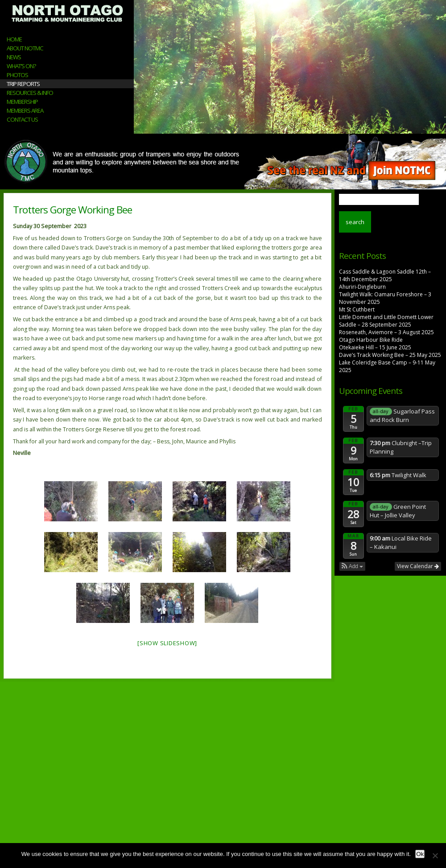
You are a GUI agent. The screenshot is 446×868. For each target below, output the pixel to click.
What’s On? (21, 66)
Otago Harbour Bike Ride (371, 340)
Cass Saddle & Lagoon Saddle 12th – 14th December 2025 (385, 275)
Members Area (25, 111)
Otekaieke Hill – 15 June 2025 (375, 347)
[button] (352, 566)
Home (14, 39)
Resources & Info (30, 93)
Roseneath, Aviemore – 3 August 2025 (386, 332)
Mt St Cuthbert (357, 309)
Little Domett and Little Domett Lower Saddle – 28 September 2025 (386, 321)
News (14, 57)
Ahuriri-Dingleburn (362, 287)
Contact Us (22, 119)
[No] (435, 856)
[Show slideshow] (167, 643)
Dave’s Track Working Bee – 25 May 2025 (390, 355)
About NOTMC (25, 48)
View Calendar (418, 566)
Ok (420, 854)
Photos (17, 75)
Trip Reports (23, 84)
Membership (22, 102)
